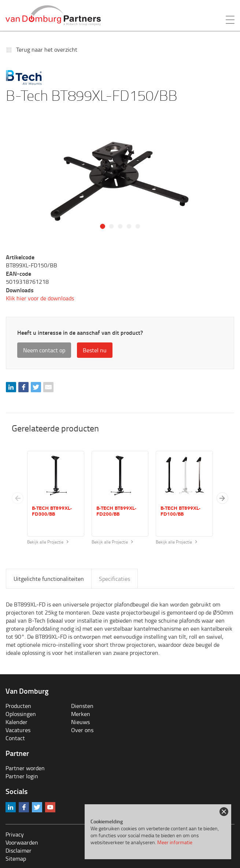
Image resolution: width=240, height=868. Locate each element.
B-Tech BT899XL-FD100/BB (180, 511)
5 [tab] (138, 226)
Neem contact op (44, 350)
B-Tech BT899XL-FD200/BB (116, 511)
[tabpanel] (120, 181)
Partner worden (25, 768)
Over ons (82, 730)
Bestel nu (95, 350)
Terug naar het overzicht (47, 49)
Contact (15, 738)
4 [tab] (129, 226)
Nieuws (80, 722)
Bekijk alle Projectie (48, 542)
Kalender (16, 722)
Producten (18, 706)
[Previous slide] (18, 498)
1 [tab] (103, 226)
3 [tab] (120, 226)
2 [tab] (111, 226)
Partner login (22, 776)
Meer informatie (175, 842)
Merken (81, 714)
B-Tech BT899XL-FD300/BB (52, 511)
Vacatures (18, 730)
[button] (222, 498)
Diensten (82, 706)
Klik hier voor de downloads (40, 298)
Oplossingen (21, 714)
